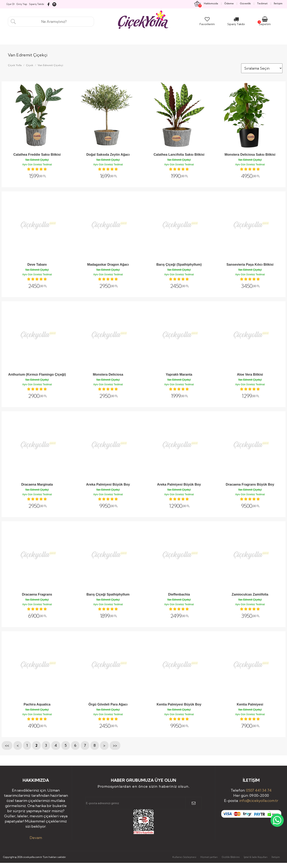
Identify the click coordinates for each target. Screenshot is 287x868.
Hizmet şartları (209, 857)
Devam (36, 838)
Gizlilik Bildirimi (231, 857)
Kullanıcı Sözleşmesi (184, 857)
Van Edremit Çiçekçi (50, 65)
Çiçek (30, 65)
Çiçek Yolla (15, 65)
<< (7, 745)
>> (115, 745)
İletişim (276, 857)
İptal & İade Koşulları (256, 857)
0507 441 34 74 (259, 790)
